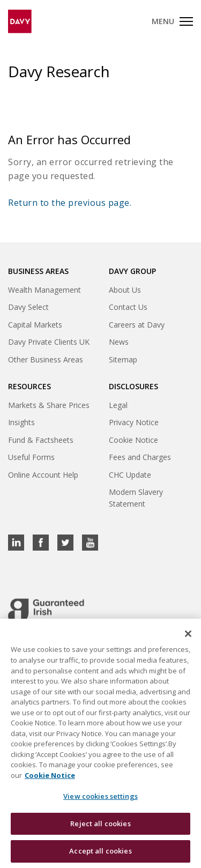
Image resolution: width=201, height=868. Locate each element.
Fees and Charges (140, 457)
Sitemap (123, 359)
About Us (125, 290)
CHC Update (130, 475)
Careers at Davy (137, 325)
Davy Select (28, 307)
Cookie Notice (133, 440)
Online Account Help (43, 475)
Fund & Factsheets (41, 440)
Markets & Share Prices (49, 405)
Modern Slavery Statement (136, 498)
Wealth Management (44, 290)
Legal (118, 405)
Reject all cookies (100, 824)
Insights (21, 422)
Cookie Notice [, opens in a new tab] (50, 775)
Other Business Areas (46, 359)
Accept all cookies (100, 851)
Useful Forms (31, 457)
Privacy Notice (134, 422)
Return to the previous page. (70, 203)
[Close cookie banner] (188, 634)
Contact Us (128, 307)
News (119, 342)
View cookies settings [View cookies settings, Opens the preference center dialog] (100, 797)
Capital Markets (35, 325)
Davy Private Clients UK (49, 342)
